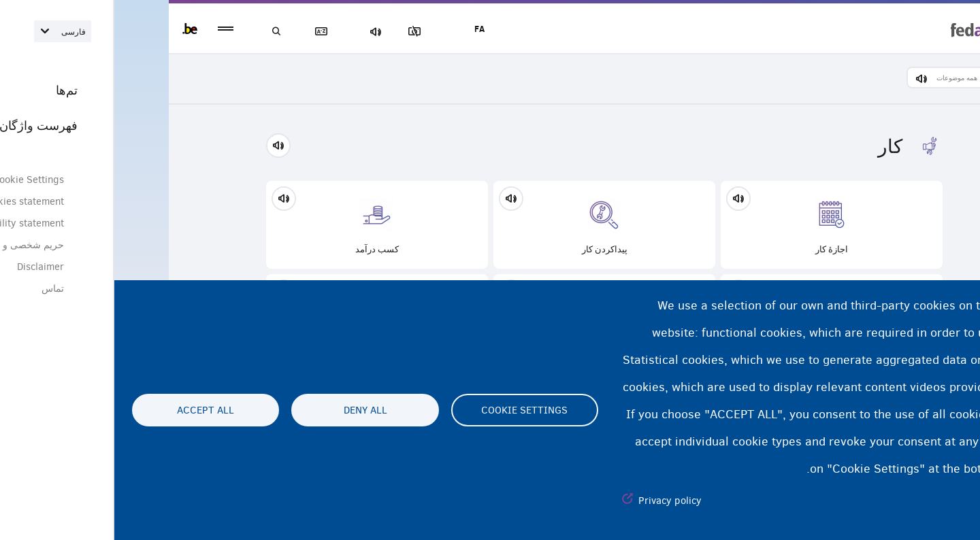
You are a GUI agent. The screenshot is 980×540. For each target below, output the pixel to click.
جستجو (163, 32)
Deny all (251, 410)
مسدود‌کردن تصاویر (306, 32)
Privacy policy (556, 501)
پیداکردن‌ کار (490, 225)
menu (111, 29)
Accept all (91, 410)
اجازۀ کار (717, 225)
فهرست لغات (211, 32)
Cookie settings (410, 410)
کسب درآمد (263, 225)
